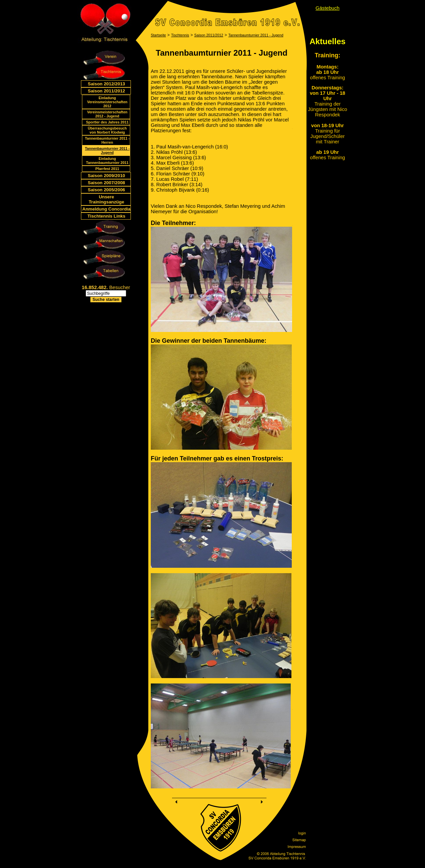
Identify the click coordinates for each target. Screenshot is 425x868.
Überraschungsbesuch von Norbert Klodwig (107, 130)
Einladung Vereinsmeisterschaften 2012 (107, 102)
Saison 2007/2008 (106, 183)
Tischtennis (180, 35)
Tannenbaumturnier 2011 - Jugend (107, 150)
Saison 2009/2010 (106, 176)
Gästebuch (328, 8)
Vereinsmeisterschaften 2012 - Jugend (107, 114)
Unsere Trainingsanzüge (106, 199)
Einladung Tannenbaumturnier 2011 (107, 161)
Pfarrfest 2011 (107, 169)
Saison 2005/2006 (106, 190)
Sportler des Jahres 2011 (107, 122)
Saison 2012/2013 (106, 84)
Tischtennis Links (106, 216)
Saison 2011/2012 (106, 91)
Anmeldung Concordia (106, 209)
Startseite (158, 35)
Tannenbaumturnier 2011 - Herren (107, 140)
